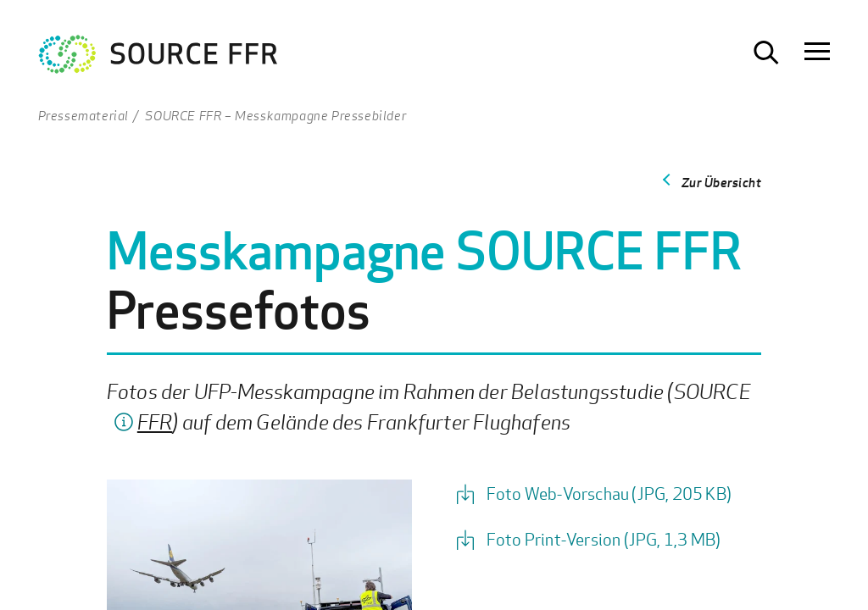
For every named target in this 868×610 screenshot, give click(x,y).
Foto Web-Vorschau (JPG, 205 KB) (609, 494)
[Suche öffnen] (766, 53)
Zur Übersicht (722, 182)
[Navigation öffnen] (817, 53)
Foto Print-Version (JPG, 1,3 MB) (604, 539)
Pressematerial (83, 115)
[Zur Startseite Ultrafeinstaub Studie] (159, 58)
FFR (155, 421)
